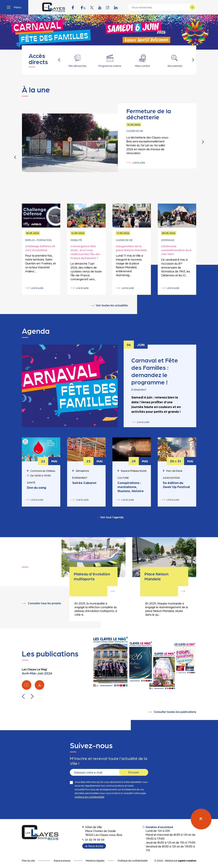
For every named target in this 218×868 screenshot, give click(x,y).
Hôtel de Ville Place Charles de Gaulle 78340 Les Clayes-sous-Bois (102, 831)
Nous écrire (96, 846)
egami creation (187, 861)
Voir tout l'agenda (112, 517)
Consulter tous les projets (44, 603)
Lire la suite (138, 155)
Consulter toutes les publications (175, 712)
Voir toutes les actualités (112, 305)
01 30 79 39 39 (93, 840)
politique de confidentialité (89, 797)
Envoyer (134, 772)
